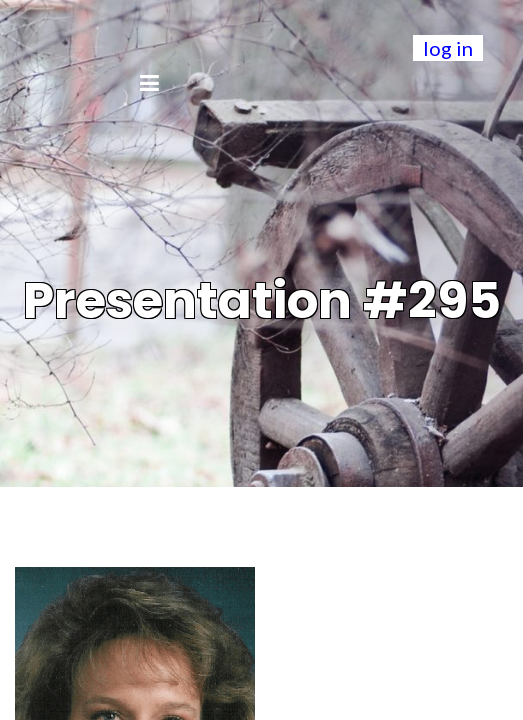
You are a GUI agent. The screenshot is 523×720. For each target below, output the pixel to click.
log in (448, 48)
